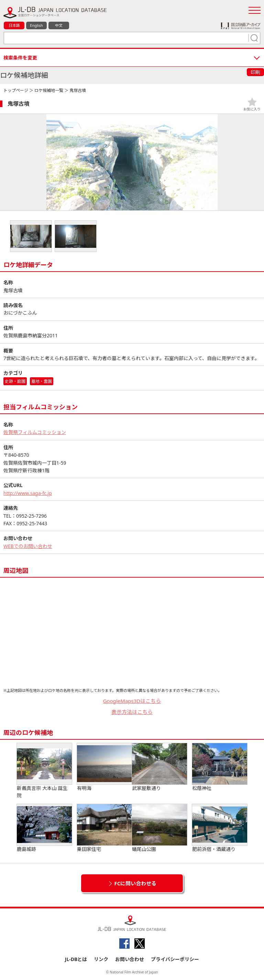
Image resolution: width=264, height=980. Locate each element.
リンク (101, 959)
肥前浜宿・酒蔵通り (220, 828)
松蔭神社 (220, 767)
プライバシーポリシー (175, 959)
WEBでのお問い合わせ (28, 546)
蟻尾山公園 (159, 828)
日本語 (14, 25)
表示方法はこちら (132, 712)
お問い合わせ (130, 959)
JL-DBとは (76, 959)
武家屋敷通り (159, 767)
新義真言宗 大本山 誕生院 (44, 771)
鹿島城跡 (44, 828)
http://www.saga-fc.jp (28, 493)
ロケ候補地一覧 (49, 90)
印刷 (255, 72)
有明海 (104, 767)
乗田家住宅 (104, 828)
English (36, 25)
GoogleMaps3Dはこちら (132, 701)
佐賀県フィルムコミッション (35, 432)
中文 (59, 25)
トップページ (16, 90)
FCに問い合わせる (136, 883)
